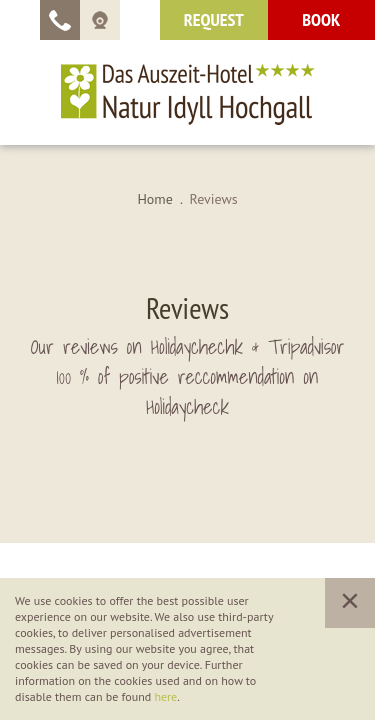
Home (154, 199)
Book (321, 19)
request (214, 19)
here (165, 696)
